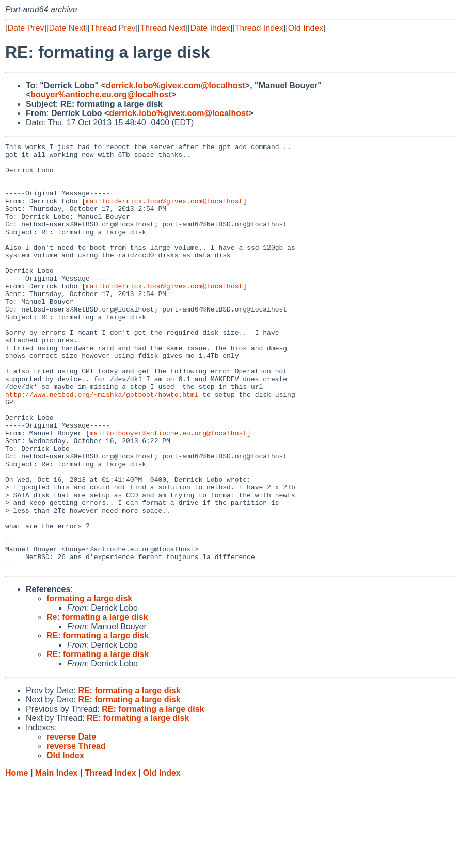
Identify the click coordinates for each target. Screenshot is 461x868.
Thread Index (259, 28)
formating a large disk (89, 684)
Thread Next (163, 28)
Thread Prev (113, 28)
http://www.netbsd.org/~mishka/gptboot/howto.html (102, 445)
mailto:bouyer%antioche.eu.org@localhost (168, 492)
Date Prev (26, 28)
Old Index (306, 28)
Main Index (57, 858)
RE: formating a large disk (98, 721)
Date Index (210, 28)
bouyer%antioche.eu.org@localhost (101, 95)
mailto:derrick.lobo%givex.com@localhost (164, 213)
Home (17, 858)
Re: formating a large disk (97, 702)
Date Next (67, 28)
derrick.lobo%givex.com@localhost (176, 85)
